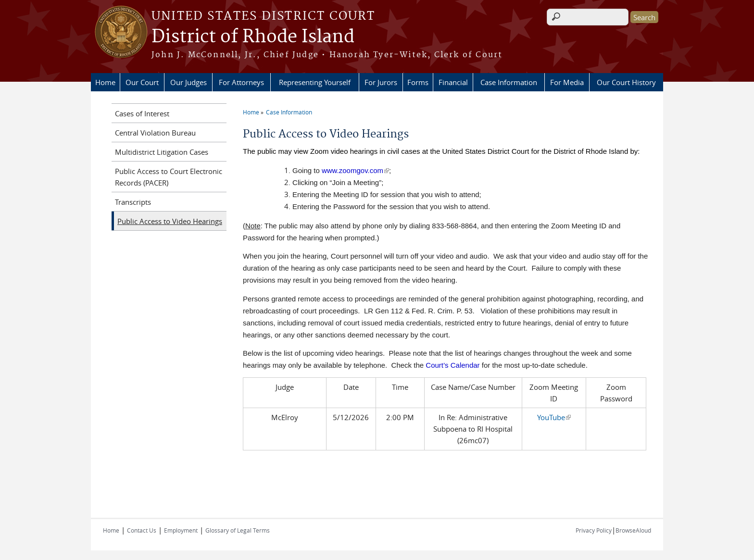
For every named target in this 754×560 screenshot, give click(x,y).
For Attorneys (241, 82)
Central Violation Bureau (155, 133)
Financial (453, 82)
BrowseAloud (633, 530)
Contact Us (142, 530)
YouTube (554, 417)
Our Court (142, 82)
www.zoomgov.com (355, 170)
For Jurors (381, 82)
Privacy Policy (594, 530)
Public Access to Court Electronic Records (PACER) (169, 177)
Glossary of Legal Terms (238, 530)
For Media (567, 82)
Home (105, 82)
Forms (418, 82)
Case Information (509, 82)
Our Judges (188, 82)
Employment (181, 530)
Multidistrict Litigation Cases (162, 152)
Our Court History (626, 82)
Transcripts (133, 202)
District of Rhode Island (253, 37)
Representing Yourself (315, 82)
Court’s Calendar (452, 365)
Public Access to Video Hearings (170, 221)
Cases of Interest (142, 113)
